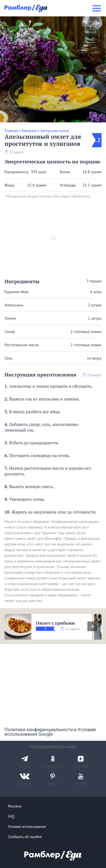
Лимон (10, 318)
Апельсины (14, 305)
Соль (8, 358)
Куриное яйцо (17, 292)
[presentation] (92, 626)
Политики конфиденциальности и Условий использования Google (50, 732)
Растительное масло (22, 345)
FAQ (11, 816)
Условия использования (27, 827)
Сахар (10, 332)
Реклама (15, 806)
